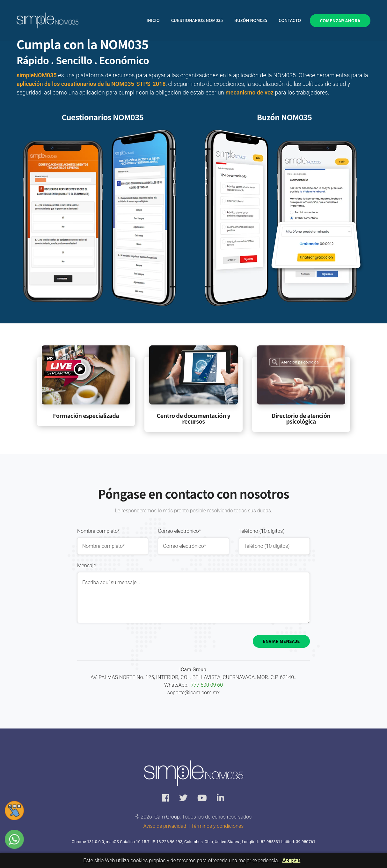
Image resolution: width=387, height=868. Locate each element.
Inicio (153, 21)
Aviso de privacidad (165, 826)
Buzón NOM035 (251, 21)
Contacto (290, 21)
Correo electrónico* (179, 531)
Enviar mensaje (281, 641)
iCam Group (166, 817)
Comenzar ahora (340, 21)
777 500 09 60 (207, 685)
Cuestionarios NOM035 (197, 21)
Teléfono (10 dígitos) (262, 531)
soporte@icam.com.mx (193, 693)
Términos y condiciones (217, 826)
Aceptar (292, 860)
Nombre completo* (99, 531)
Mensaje (87, 566)
